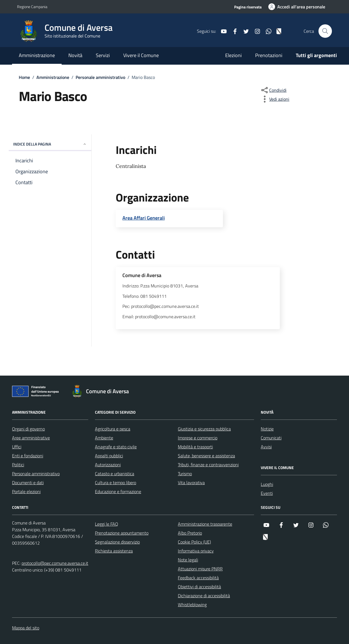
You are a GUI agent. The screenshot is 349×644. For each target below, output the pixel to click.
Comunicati (271, 438)
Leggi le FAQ (107, 524)
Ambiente (104, 438)
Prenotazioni (269, 55)
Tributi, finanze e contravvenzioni (208, 465)
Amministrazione (37, 55)
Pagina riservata (248, 7)
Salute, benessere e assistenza (206, 456)
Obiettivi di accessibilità (199, 587)
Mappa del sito (26, 628)
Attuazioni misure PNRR (200, 569)
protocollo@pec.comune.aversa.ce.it (55, 563)
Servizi (103, 55)
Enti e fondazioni (28, 456)
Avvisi (266, 447)
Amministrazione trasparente (205, 524)
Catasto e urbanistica (115, 474)
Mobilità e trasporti (195, 447)
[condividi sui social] (273, 90)
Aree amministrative (31, 438)
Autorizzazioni (108, 465)
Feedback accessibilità (198, 578)
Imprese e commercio (198, 438)
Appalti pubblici (109, 456)
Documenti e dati (28, 483)
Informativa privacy (196, 551)
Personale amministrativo (36, 474)
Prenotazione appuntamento (122, 533)
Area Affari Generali (144, 218)
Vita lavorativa (191, 483)
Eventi (267, 493)
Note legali (188, 560)
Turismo (185, 474)
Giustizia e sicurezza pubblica (204, 429)
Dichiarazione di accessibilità (204, 596)
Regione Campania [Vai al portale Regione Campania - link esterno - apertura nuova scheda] (32, 7)
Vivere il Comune (141, 55)
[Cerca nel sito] (325, 31)
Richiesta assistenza (114, 551)
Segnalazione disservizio (117, 542)
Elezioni (233, 55)
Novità (75, 55)
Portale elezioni (26, 491)
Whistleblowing (192, 605)
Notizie (267, 429)
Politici (18, 465)
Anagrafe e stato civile (116, 447)
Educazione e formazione (118, 491)
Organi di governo (28, 429)
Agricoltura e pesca (113, 429)
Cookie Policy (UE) (194, 542)
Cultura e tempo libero (116, 483)
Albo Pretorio (190, 533)
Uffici (17, 447)
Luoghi (267, 484)
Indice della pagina (50, 144)
